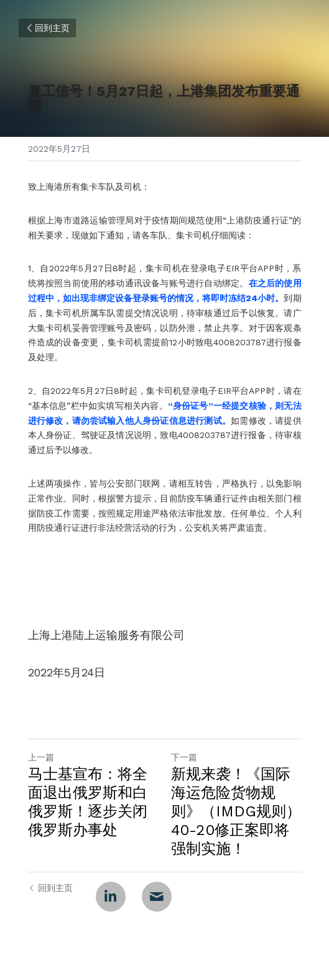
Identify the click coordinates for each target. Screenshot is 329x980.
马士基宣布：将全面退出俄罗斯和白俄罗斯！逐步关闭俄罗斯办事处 (88, 802)
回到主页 (47, 28)
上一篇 (41, 757)
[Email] (157, 897)
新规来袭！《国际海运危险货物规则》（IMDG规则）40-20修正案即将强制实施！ (236, 811)
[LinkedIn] (111, 897)
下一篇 (184, 757)
